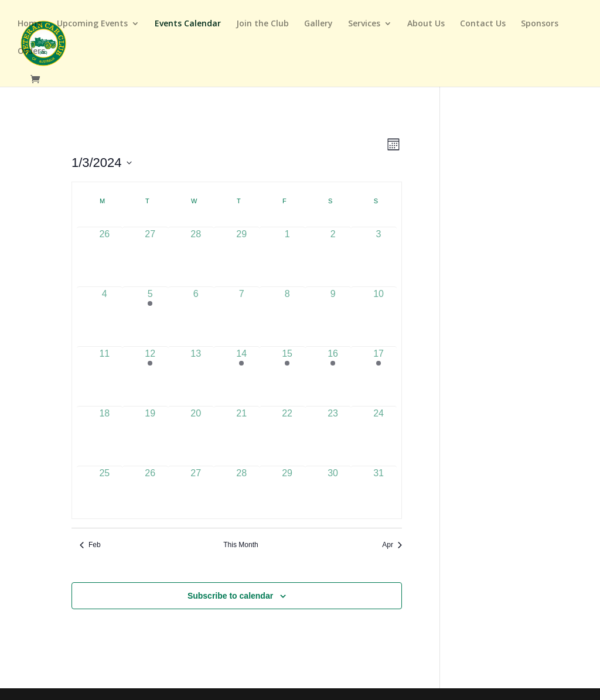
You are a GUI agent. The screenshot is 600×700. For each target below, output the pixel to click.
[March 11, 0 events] (104, 369)
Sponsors (540, 24)
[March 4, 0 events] (104, 310)
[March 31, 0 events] (379, 489)
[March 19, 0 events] (150, 429)
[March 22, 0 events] (287, 429)
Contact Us (483, 24)
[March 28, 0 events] (241, 489)
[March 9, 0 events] (333, 310)
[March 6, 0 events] (196, 310)
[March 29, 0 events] (287, 489)
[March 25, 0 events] (104, 489)
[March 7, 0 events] (241, 310)
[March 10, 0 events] (379, 310)
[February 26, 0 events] (104, 250)
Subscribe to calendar (230, 596)
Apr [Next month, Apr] (392, 545)
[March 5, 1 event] (150, 310)
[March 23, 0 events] (333, 429)
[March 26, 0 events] (150, 489)
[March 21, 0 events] (241, 429)
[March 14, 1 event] (241, 369)
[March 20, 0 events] (196, 429)
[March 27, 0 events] (196, 489)
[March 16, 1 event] (333, 369)
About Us (426, 24)
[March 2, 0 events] (333, 250)
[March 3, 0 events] (379, 250)
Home (30, 24)
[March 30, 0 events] (333, 489)
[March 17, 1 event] (379, 369)
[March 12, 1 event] (150, 369)
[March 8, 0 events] (287, 310)
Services (364, 24)
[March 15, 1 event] (287, 369)
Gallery (318, 24)
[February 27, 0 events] (150, 250)
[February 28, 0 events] (196, 250)
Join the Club (262, 24)
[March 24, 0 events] (379, 429)
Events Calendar (188, 24)
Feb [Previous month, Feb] (90, 545)
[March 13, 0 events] (196, 369)
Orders (31, 52)
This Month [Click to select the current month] (241, 545)
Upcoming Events (92, 24)
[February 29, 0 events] (241, 250)
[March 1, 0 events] (287, 250)
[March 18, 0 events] (104, 429)
